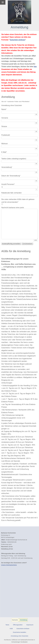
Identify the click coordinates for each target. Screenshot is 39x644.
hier (35, 67)
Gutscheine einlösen (23, 629)
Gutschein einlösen (17, 40)
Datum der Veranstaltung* (11, 176)
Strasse (4, 126)
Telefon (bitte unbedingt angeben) (14, 159)
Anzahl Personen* (8, 184)
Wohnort (4, 144)
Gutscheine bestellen (19, 632)
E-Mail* (4, 152)
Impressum (30, 625)
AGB (11, 629)
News (7, 625)
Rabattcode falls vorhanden (11, 193)
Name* (4, 109)
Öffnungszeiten (18, 625)
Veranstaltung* (7, 167)
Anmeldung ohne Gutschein (20, 636)
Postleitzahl (6, 135)
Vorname (5, 118)
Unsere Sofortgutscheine (9, 565)
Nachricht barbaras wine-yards (13, 208)
